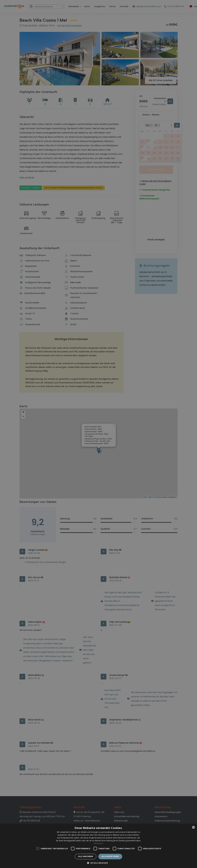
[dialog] (98, 846)
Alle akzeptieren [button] (110, 856)
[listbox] (193, 827)
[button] (98, 863)
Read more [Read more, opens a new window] (99, 843)
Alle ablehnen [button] (86, 856)
